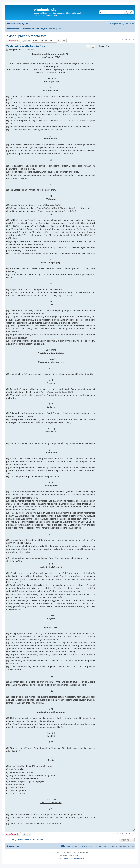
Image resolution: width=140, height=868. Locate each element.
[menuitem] (25, 24)
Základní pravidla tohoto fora (26, 36)
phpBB (62, 852)
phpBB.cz (76, 855)
